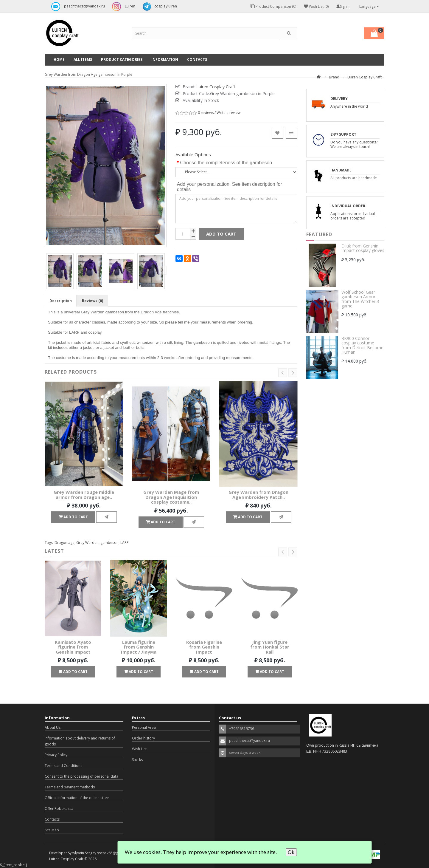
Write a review (229, 113)
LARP (125, 543)
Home (59, 59)
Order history (143, 738)
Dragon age (64, 543)
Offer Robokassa (59, 809)
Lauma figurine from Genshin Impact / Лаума (139, 647)
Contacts (197, 59)
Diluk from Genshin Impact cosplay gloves (363, 248)
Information (165, 59)
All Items (83, 59)
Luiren (122, 7)
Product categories (122, 59)
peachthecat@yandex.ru (77, 7)
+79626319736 (242, 729)
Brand (334, 77)
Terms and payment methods (70, 787)
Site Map (52, 830)
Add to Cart (221, 234)
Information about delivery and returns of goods (80, 741)
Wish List (139, 749)
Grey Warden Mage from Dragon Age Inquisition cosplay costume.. (171, 497)
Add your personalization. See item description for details (230, 187)
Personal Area (144, 727)
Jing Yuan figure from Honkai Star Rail (270, 647)
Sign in (343, 6)
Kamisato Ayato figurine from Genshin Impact (73, 647)
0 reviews (206, 113)
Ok (291, 852)
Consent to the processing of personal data (81, 776)
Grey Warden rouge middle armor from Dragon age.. (84, 495)
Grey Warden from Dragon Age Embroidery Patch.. (258, 495)
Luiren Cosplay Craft (365, 77)
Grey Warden (87, 543)
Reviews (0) (93, 301)
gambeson (109, 543)
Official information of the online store (77, 798)
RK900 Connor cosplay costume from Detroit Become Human (362, 345)
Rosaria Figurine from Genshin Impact (204, 647)
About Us (53, 727)
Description (61, 301)
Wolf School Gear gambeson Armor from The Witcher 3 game (360, 299)
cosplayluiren (158, 7)
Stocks (137, 760)
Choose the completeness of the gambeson (226, 163)
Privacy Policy (56, 755)
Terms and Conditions (63, 766)
